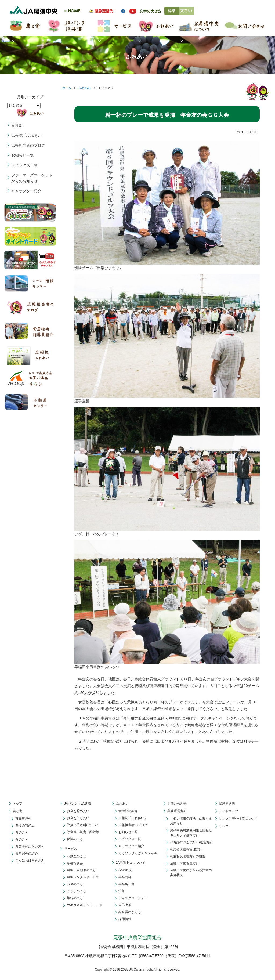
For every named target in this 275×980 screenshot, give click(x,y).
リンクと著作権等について (238, 819)
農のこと (22, 833)
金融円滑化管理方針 (184, 863)
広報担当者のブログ (28, 145)
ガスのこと (75, 884)
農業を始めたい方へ (30, 847)
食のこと (22, 840)
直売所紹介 (23, 819)
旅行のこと (75, 898)
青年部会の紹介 (27, 854)
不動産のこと (77, 856)
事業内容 (125, 877)
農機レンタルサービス (83, 877)
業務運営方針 (177, 811)
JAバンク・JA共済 (78, 804)
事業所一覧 (126, 884)
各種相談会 (75, 863)
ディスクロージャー (133, 898)
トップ (17, 804)
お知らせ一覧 (23, 155)
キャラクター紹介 (26, 191)
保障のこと (75, 839)
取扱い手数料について (83, 825)
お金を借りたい (78, 818)
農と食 (17, 811)
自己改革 (125, 905)
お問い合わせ (177, 804)
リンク (224, 826)
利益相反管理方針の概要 (188, 856)
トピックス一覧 (24, 165)
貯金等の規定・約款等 (83, 832)
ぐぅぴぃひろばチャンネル (138, 853)
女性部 (17, 125)
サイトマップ (229, 811)
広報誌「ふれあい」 (28, 135)
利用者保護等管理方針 (186, 849)
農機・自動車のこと (81, 870)
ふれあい (85, 88)
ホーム (67, 88)
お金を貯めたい (78, 811)
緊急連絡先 (227, 804)
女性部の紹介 (128, 811)
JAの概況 (125, 870)
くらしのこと (77, 891)
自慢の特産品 (25, 826)
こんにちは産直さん (30, 860)
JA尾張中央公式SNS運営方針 (191, 842)
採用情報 (125, 919)
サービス (71, 849)
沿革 (122, 891)
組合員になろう (130, 912)
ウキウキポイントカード (85, 905)
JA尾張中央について (131, 863)
